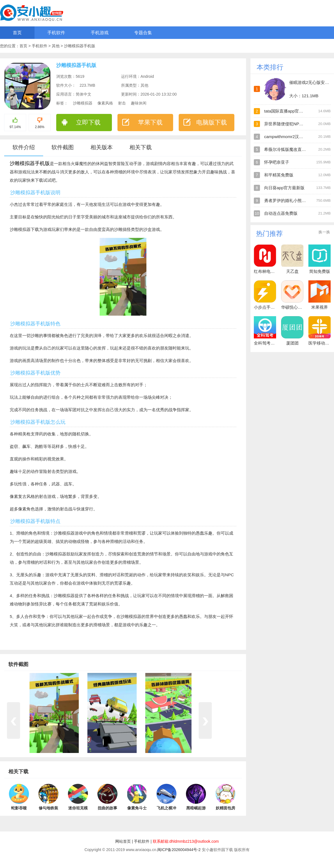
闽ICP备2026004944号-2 (179, 850)
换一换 (324, 232)
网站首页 (123, 841)
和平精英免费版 (279, 175)
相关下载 (141, 147)
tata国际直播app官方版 (286, 111)
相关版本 (102, 147)
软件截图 (63, 147)
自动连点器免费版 (281, 213)
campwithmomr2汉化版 (286, 137)
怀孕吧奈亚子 (277, 162)
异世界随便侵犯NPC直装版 (289, 124)
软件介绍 (24, 147)
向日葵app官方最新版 (284, 188)
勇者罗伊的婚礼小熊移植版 (289, 200)
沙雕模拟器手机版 (80, 46)
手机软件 (56, 33)
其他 (56, 46)
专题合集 (143, 33)
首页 (17, 33)
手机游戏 (100, 33)
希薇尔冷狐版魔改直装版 (287, 149)
